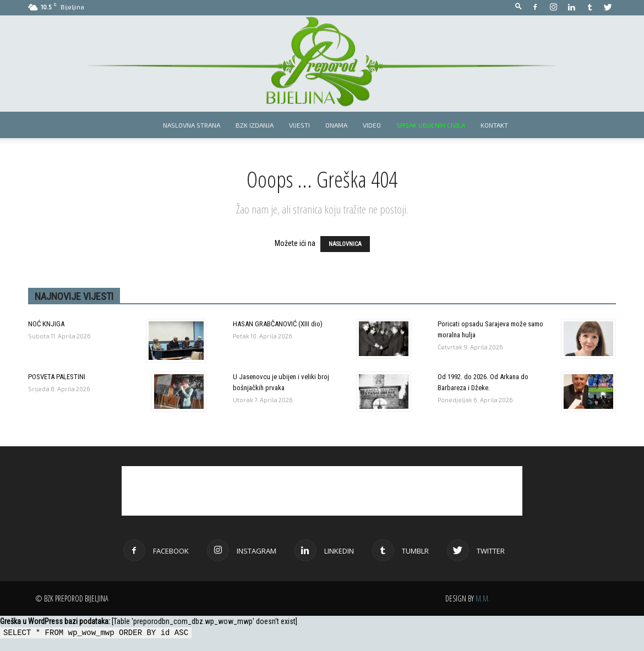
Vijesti (299, 125)
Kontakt (494, 125)
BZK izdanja (255, 125)
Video (372, 125)
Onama (336, 125)
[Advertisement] (322, 491)
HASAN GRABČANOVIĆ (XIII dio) (278, 324)
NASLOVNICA (345, 244)
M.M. (483, 598)
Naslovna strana (192, 125)
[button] (519, 7)
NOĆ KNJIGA (46, 324)
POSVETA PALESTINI (57, 377)
